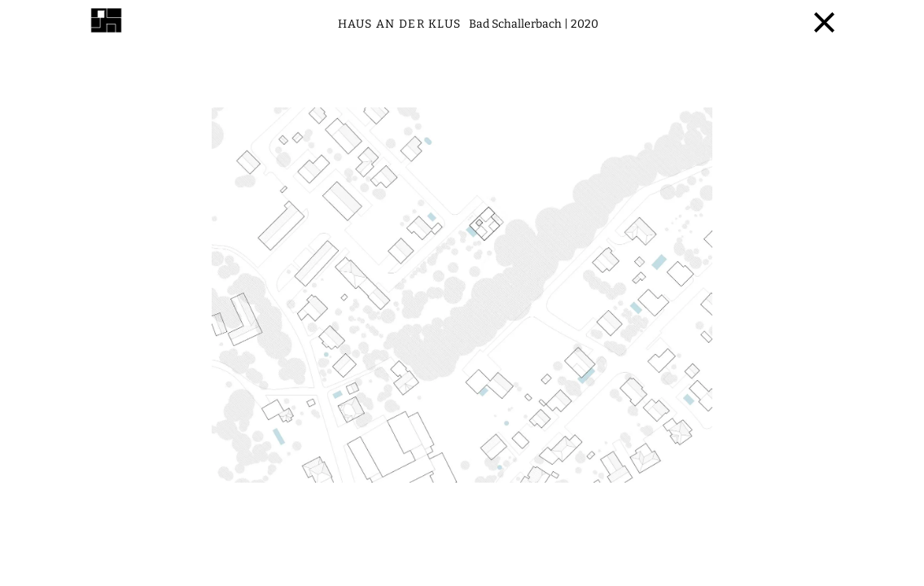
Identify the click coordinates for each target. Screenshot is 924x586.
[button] (231, 315)
